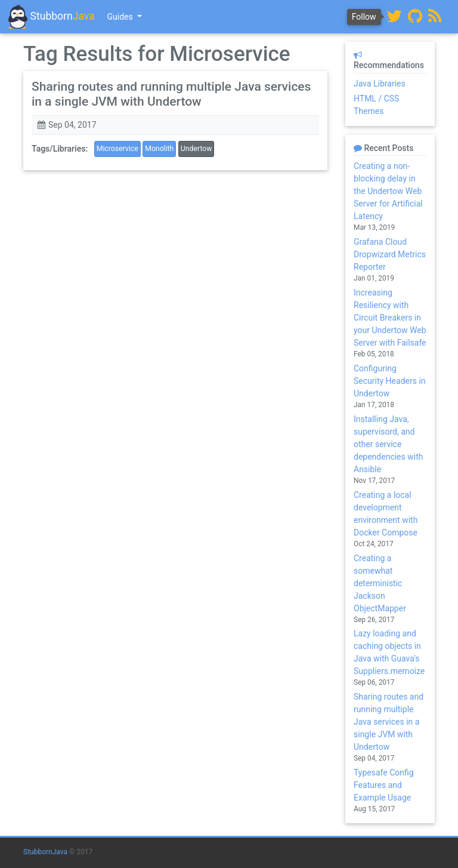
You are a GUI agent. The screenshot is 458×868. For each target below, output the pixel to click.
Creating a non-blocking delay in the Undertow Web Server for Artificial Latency (388, 191)
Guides (121, 17)
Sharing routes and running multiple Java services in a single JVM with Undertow (171, 94)
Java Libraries (380, 84)
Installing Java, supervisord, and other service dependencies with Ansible (388, 444)
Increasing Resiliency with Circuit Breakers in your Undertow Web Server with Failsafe (390, 318)
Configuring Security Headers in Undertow (390, 381)
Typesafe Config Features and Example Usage (384, 785)
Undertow (196, 149)
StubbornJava (45, 852)
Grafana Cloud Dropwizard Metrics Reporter (390, 254)
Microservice (117, 149)
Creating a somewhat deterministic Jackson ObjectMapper (380, 583)
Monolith (159, 149)
